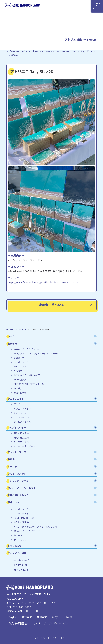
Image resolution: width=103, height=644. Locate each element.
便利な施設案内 (21, 438)
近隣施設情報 (20, 393)
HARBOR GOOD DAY (24, 518)
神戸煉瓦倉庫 (20, 380)
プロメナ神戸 (20, 358)
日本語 (68, 617)
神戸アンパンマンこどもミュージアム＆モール (36, 354)
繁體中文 (42, 617)
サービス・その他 (22, 422)
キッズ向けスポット (23, 442)
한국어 (56, 617)
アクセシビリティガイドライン (51, 623)
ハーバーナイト (21, 514)
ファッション (20, 413)
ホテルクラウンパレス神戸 (27, 375)
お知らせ (18, 535)
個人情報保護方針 (19, 623)
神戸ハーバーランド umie (26, 349)
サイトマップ (20, 540)
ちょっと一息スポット (24, 446)
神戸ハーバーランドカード (27, 531)
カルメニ (18, 371)
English (13, 617)
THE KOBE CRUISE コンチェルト (30, 384)
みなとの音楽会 (21, 522)
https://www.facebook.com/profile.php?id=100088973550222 (43, 282)
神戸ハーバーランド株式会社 (30, 594)
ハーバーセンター (22, 362)
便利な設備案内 (21, 433)
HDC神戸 (18, 388)
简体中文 (27, 617)
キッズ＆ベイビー (22, 409)
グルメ (17, 404)
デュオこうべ (20, 367)
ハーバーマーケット (23, 509)
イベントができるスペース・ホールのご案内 (35, 527)
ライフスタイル (21, 417)
